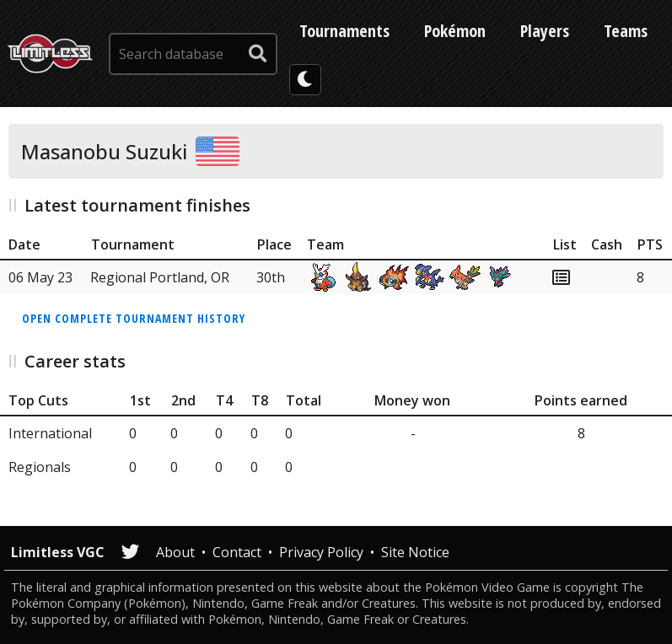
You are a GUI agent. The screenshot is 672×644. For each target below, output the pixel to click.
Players (545, 31)
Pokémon (455, 31)
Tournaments (344, 31)
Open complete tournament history (134, 318)
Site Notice (415, 552)
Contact (237, 552)
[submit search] (258, 54)
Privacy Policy (321, 552)
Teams (626, 31)
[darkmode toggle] (305, 80)
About (175, 552)
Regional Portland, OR (160, 277)
